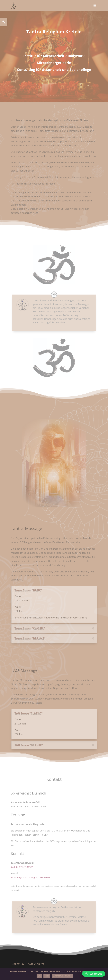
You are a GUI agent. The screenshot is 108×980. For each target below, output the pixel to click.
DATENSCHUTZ (36, 964)
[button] (4, 22)
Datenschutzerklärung (62, 976)
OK (39, 976)
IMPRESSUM (18, 964)
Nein (47, 976)
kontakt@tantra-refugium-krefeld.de (31, 877)
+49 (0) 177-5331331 (22, 867)
